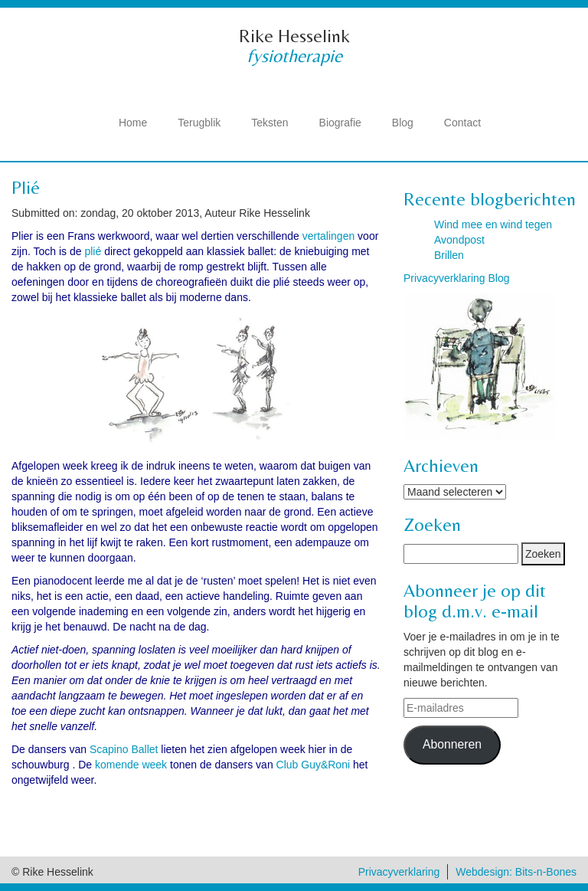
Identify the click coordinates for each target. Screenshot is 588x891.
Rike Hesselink (294, 36)
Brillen (449, 255)
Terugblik (199, 123)
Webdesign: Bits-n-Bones (516, 872)
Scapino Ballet (124, 749)
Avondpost (459, 240)
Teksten (269, 123)
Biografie (340, 123)
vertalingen (329, 236)
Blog (403, 123)
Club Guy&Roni (314, 765)
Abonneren (452, 744)
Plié (26, 187)
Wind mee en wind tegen (493, 224)
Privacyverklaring (399, 872)
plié (93, 251)
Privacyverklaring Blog (457, 278)
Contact (462, 123)
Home (133, 123)
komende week (131, 765)
